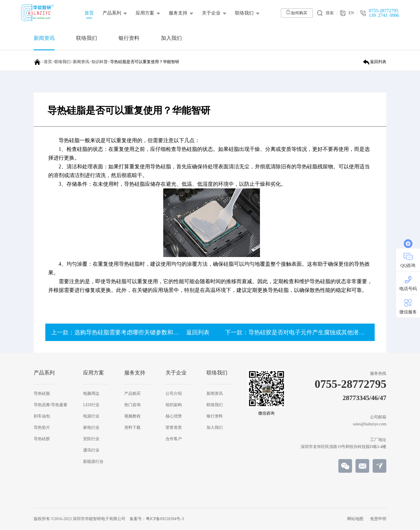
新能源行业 (93, 462)
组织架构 (174, 405)
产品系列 (112, 13)
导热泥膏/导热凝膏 (51, 405)
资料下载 (132, 428)
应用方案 (145, 13)
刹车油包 (42, 416)
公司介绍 (174, 394)
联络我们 (244, 13)
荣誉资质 (174, 428)
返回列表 (198, 332)
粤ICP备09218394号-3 (165, 519)
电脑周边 (91, 394)
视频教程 (132, 416)
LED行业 (91, 405)
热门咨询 (132, 405)
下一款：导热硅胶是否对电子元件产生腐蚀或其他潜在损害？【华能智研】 (321, 332)
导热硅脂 (42, 394)
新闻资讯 (81, 62)
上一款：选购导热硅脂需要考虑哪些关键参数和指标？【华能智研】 (138, 332)
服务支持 (178, 13)
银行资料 (215, 416)
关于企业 (211, 13)
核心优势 (174, 416)
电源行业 (91, 416)
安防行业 (91, 439)
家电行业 (91, 428)
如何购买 (297, 12)
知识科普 (100, 62)
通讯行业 (91, 450)
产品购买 (132, 394)
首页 (48, 62)
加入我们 (215, 428)
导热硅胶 (42, 439)
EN (347, 13)
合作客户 (174, 439)
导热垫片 (42, 428)
